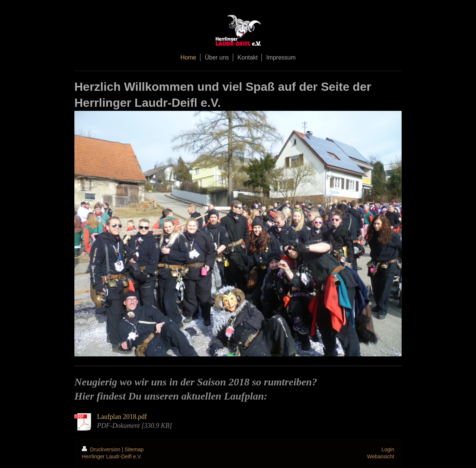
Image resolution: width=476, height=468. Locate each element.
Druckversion (102, 449)
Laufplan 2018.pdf (122, 417)
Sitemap (134, 449)
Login (388, 449)
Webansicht (381, 456)
